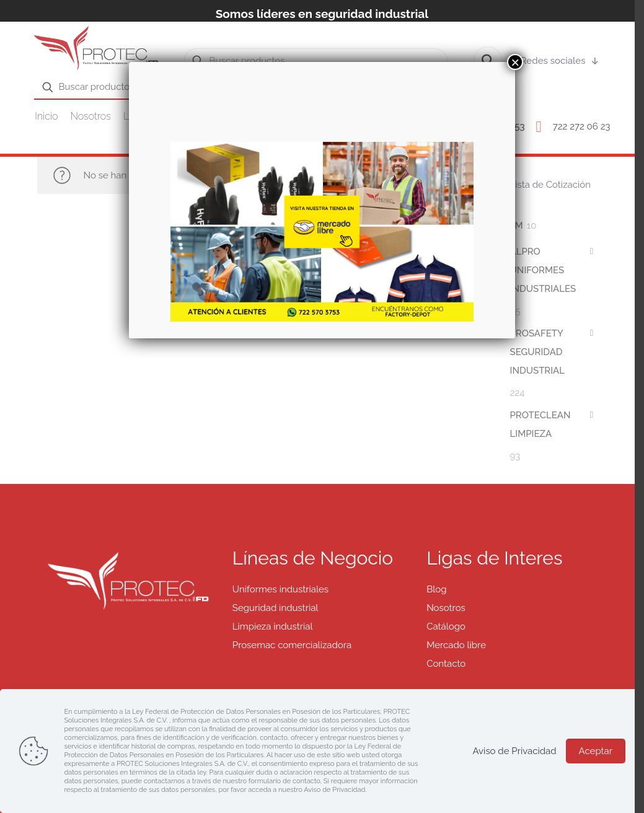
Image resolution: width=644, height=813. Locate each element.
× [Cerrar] (515, 62)
